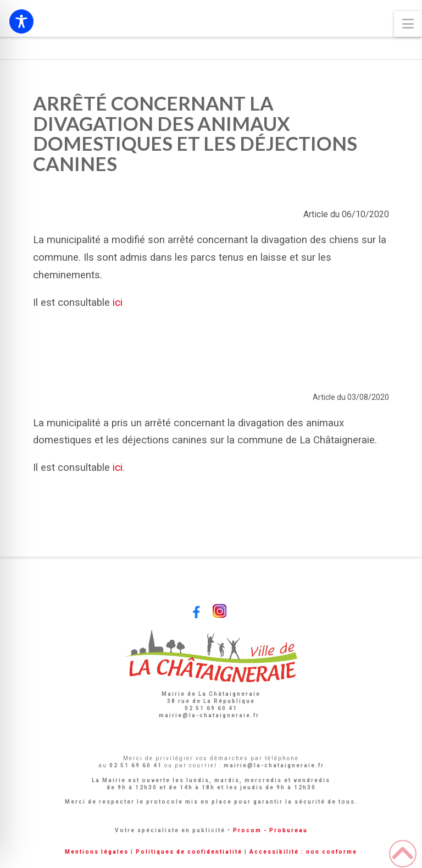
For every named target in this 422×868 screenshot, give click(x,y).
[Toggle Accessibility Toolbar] (21, 21)
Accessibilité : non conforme (303, 852)
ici (118, 468)
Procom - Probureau (270, 830)
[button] (408, 24)
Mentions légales (97, 852)
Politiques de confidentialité (189, 852)
